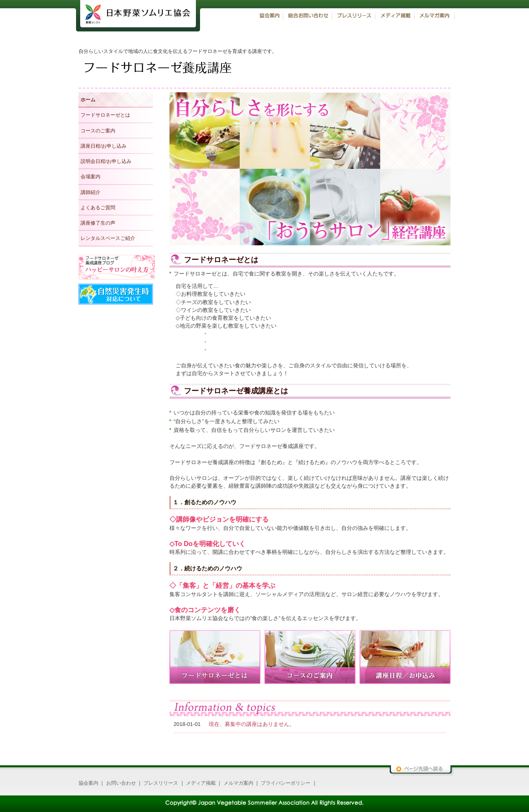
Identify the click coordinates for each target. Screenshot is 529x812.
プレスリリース (161, 783)
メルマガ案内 (238, 783)
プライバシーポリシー (286, 783)
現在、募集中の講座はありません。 (252, 724)
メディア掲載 (201, 783)
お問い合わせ (121, 783)
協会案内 (88, 783)
